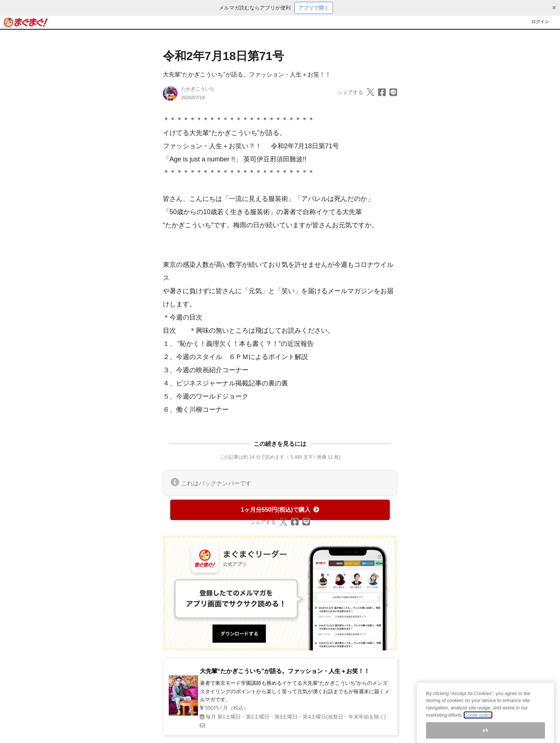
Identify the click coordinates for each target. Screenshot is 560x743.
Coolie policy (478, 722)
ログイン (540, 22)
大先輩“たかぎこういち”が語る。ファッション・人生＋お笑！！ (247, 74)
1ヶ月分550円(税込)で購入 (280, 510)
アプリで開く (314, 8)
